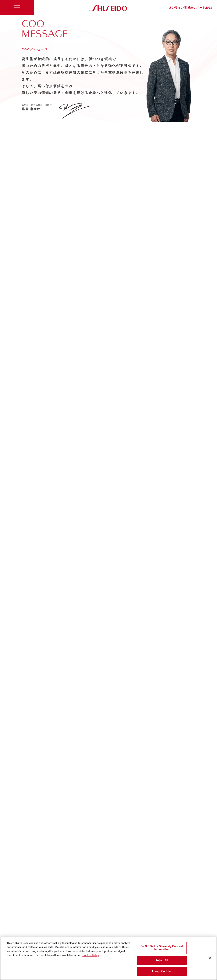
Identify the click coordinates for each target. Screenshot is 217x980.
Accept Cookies (162, 973)
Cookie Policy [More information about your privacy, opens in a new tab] (91, 956)
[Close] (210, 959)
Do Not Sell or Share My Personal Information (162, 949)
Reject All (162, 962)
